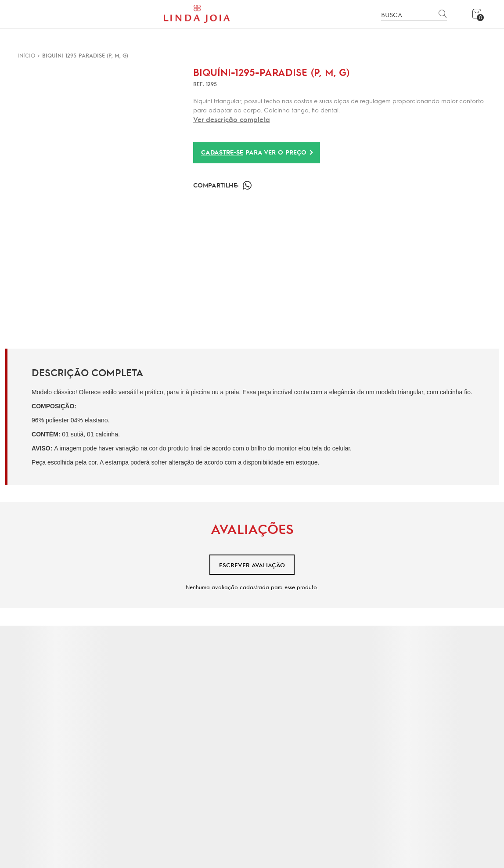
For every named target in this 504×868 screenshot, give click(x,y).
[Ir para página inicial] (26, 55)
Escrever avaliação (252, 565)
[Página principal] (197, 14)
